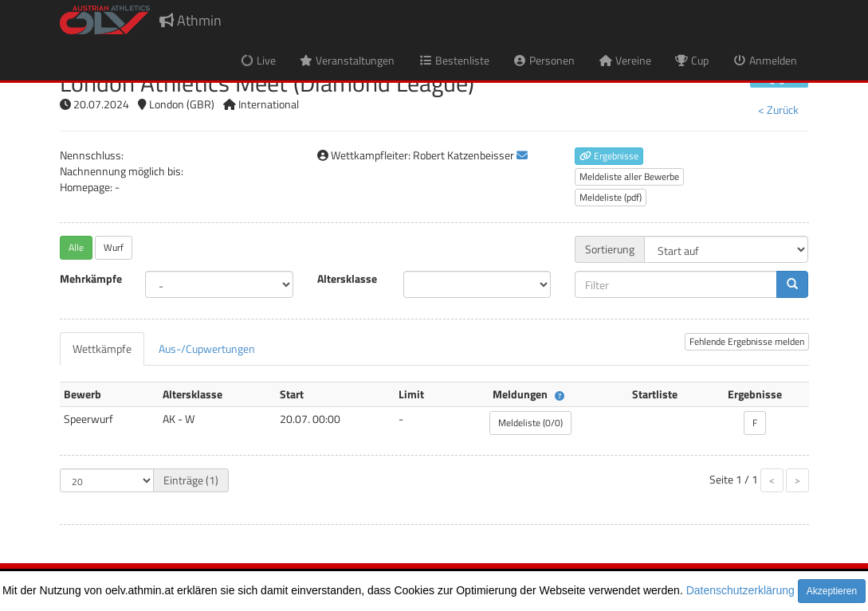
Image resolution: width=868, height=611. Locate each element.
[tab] (102, 349)
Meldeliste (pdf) (611, 197)
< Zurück (778, 110)
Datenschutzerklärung (740, 590)
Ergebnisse (609, 156)
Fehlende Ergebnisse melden (747, 341)
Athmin (190, 20)
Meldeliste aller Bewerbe (629, 176)
